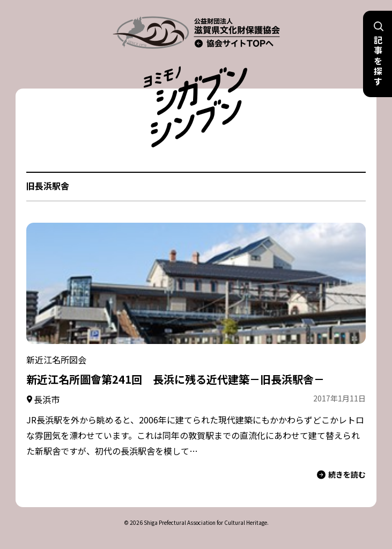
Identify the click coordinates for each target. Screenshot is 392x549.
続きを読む (341, 475)
